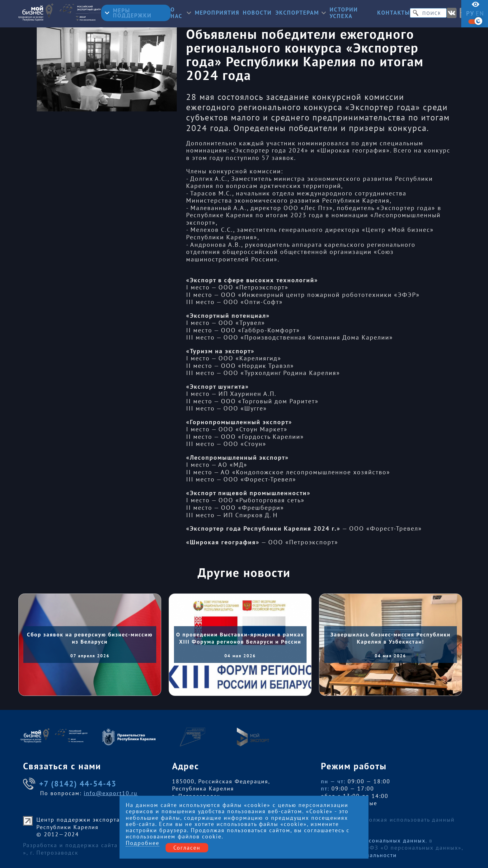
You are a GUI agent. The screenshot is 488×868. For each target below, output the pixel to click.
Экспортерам (301, 13)
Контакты (394, 13)
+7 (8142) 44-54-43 (70, 784)
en (480, 14)
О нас (181, 13)
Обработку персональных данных (375, 840)
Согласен (187, 848)
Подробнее (143, 843)
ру (470, 14)
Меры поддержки (128, 13)
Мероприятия (217, 13)
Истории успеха (344, 13)
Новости (257, 13)
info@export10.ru (111, 793)
